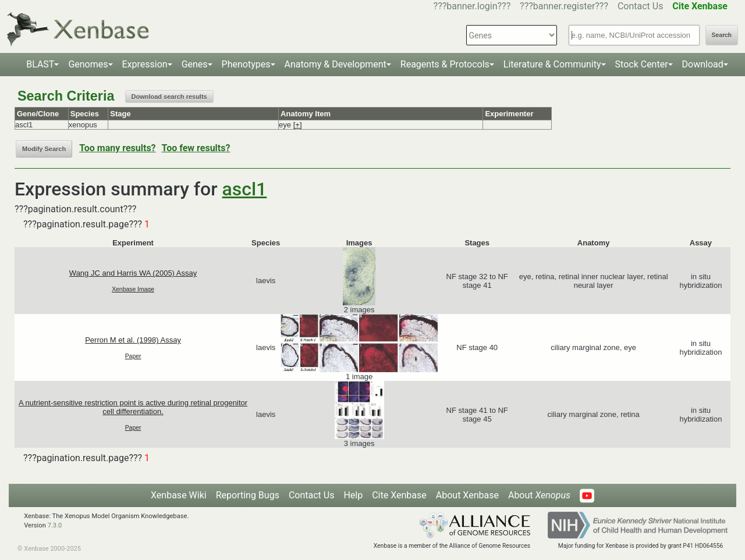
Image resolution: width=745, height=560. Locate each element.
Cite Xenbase (399, 495)
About (539, 495)
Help (353, 495)
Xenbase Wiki (179, 495)
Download (703, 64)
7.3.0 (55, 525)
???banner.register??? (564, 6)
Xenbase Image (133, 289)
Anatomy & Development (336, 64)
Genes (195, 64)
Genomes (88, 64)
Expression (145, 64)
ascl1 (245, 189)
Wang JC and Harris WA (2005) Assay (133, 273)
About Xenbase (467, 495)
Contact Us (641, 6)
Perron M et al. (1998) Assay (133, 340)
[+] (298, 125)
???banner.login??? (472, 6)
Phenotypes (246, 64)
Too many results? (117, 148)
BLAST (40, 64)
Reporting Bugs (248, 495)
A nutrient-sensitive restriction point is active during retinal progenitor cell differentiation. (133, 407)
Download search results (169, 97)
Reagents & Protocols (445, 64)
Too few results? (196, 148)
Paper (133, 356)
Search (722, 35)
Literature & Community (552, 64)
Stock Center (642, 64)
